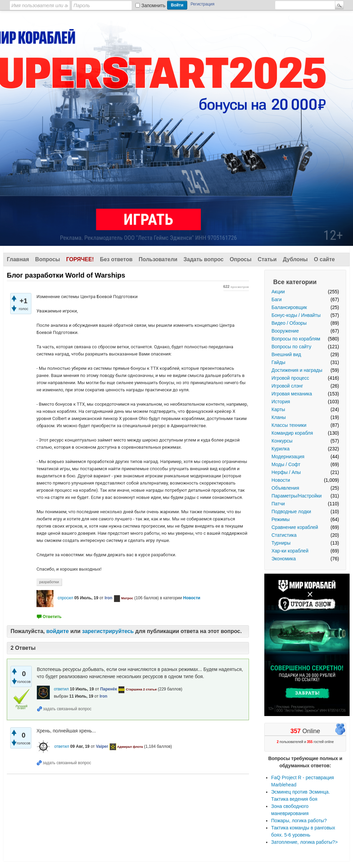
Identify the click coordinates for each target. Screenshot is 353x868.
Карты (278, 409)
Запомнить (154, 5)
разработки (49, 582)
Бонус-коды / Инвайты (296, 315)
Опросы (240, 259)
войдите (58, 631)
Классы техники (289, 425)
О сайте (324, 259)
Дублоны (295, 259)
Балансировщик (289, 307)
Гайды (278, 362)
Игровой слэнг (287, 386)
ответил (61, 689)
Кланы (279, 417)
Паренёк (109, 689)
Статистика (284, 535)
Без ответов (116, 259)
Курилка (281, 449)
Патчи (278, 504)
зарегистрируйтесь (108, 631)
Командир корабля (292, 433)
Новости (281, 480)
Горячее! (80, 259)
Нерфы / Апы (286, 472)
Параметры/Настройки (297, 496)
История (281, 402)
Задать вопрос (203, 259)
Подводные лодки (291, 512)
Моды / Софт (286, 464)
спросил (65, 598)
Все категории (295, 282)
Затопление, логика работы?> (304, 842)
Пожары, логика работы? (299, 821)
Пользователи (158, 259)
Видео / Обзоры (289, 323)
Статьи (267, 259)
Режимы (281, 519)
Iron (109, 598)
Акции (278, 292)
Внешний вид (286, 354)
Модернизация (288, 457)
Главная (18, 259)
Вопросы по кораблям (296, 339)
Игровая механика (292, 394)
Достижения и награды (297, 370)
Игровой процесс (290, 378)
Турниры (281, 543)
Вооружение (285, 331)
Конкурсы (282, 441)
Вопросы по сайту (291, 347)
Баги (277, 299)
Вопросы (48, 259)
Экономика (284, 559)
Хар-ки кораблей (290, 551)
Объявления (285, 488)
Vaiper (102, 746)
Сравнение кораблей (295, 527)
